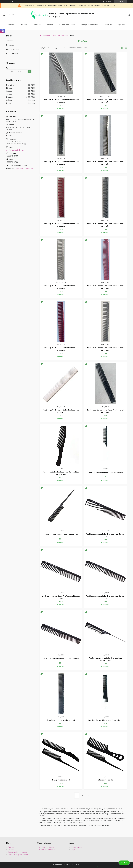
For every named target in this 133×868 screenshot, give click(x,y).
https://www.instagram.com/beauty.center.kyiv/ (25, 168)
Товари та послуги (49, 36)
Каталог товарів (13, 49)
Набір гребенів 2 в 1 (61, 780)
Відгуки (73, 850)
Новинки (37, 25)
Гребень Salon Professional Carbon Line (105, 473)
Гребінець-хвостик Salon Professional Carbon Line (105, 659)
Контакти (108, 25)
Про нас (121, 25)
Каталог (49, 25)
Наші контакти (12, 53)
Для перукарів (63, 36)
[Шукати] (4, 15)
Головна (12, 25)
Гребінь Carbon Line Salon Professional (105, 720)
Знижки (24, 25)
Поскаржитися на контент (75, 866)
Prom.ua (78, 864)
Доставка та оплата (67, 25)
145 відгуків (109, 1)
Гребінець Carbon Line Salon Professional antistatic (61, 101)
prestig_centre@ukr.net (15, 150)
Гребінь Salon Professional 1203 (61, 720)
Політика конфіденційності (18, 855)
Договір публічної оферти (18, 852)
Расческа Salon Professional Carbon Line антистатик (61, 473)
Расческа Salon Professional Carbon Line (61, 659)
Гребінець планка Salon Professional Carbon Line (105, 535)
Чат (124, 863)
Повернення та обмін (90, 25)
